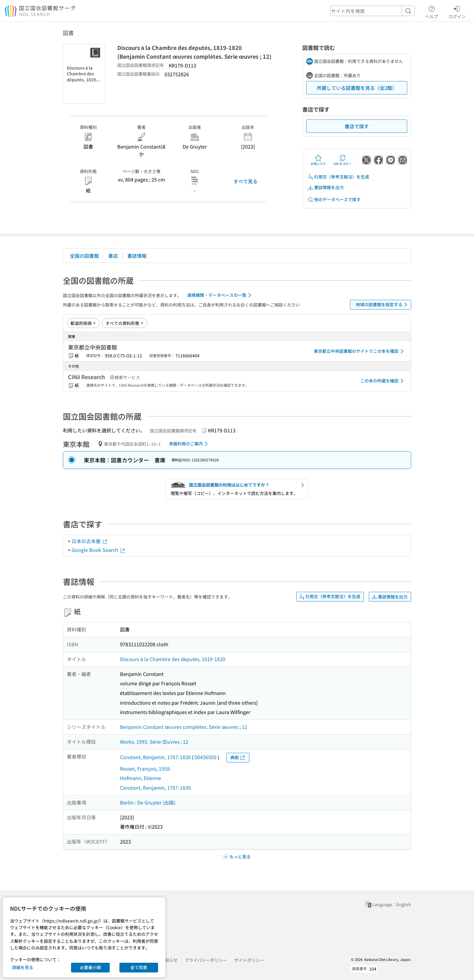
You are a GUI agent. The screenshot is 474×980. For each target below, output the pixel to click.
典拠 (238, 757)
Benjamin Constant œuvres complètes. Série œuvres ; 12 (184, 727)
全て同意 (139, 967)
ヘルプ (432, 11)
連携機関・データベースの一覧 (220, 295)
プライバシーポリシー (206, 960)
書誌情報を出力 (326, 187)
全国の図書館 (84, 256)
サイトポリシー (249, 960)
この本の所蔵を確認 (383, 381)
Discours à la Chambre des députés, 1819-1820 (173, 659)
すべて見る (245, 181)
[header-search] (372, 11)
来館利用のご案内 (189, 444)
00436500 (206, 757)
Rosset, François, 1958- (146, 769)
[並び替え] (83, 323)
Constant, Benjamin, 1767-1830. (156, 788)
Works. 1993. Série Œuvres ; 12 (154, 742)
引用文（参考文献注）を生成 (338, 177)
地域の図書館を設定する (383, 305)
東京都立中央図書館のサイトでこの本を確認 (360, 351)
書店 (113, 256)
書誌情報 (137, 256)
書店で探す (357, 126)
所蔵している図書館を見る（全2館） (357, 88)
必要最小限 (90, 967)
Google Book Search (99, 550)
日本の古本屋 (90, 541)
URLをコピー (343, 160)
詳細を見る (23, 967)
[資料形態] (125, 323)
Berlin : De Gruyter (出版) (148, 802)
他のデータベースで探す (334, 200)
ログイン (457, 11)
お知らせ (169, 960)
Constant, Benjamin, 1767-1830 (155, 757)
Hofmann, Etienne (141, 778)
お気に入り (318, 160)
